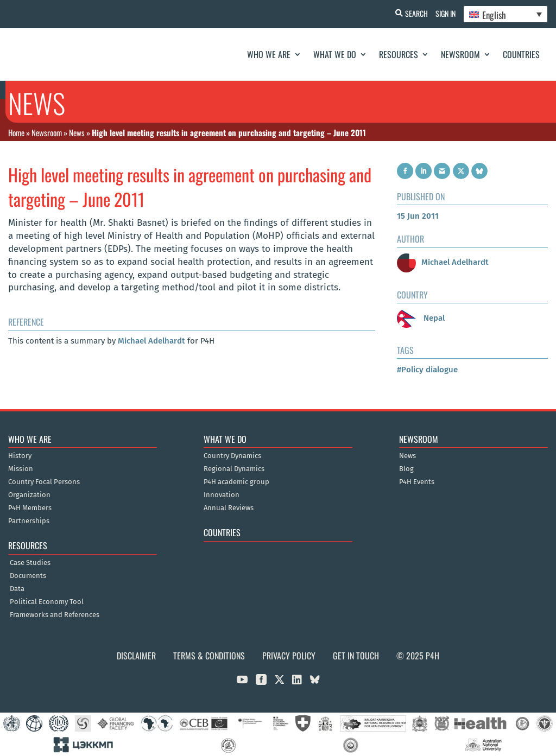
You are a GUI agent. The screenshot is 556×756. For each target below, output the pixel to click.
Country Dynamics (232, 456)
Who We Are (269, 54)
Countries (521, 54)
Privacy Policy (289, 656)
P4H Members (30, 508)
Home (16, 132)
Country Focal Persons (44, 482)
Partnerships (29, 521)
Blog (406, 469)
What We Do (335, 54)
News (77, 132)
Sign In (442, 13)
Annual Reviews (229, 508)
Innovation (222, 495)
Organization (29, 495)
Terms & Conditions (209, 656)
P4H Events (417, 482)
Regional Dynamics (234, 469)
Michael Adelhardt (151, 341)
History (20, 456)
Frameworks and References (55, 615)
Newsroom (460, 54)
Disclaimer (136, 656)
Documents (28, 576)
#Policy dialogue (427, 370)
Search (410, 13)
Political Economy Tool (47, 602)
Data (17, 589)
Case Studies (30, 563)
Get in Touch (356, 656)
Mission (21, 469)
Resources (399, 54)
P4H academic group (236, 482)
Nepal (421, 318)
